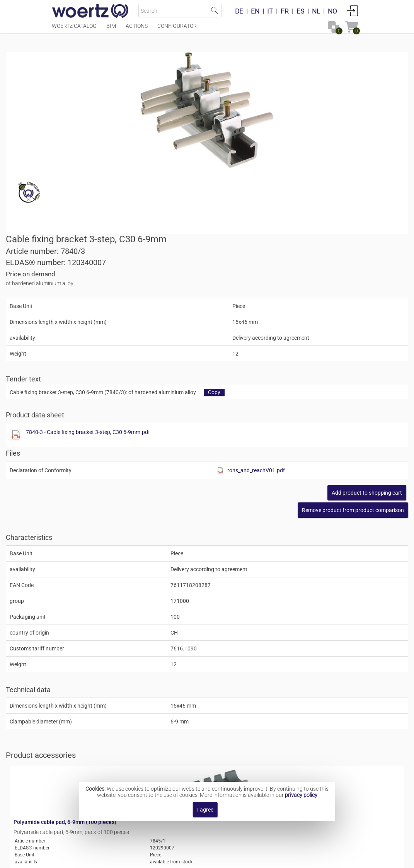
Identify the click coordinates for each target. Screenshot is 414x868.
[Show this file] (221, 276)
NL (316, 11)
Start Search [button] (215, 11)
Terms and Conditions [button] (213, 858)
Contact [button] (163, 858)
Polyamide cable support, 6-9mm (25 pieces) (167, 675)
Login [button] (353, 10)
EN (255, 11)
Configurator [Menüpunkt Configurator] (177, 30)
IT (270, 11)
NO (332, 11)
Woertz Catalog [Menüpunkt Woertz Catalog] (74, 30)
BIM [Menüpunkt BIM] (111, 30)
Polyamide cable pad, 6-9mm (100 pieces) (164, 613)
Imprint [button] (134, 858)
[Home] (90, 12)
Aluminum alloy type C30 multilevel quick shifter (246, 757)
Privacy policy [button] (271, 858)
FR (285, 11)
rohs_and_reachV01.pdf (331, 311)
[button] (307, 351)
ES (300, 11)
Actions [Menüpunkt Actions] (137, 30)
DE (239, 11)
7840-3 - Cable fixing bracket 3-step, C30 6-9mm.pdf (293, 273)
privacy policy (301, 795)
